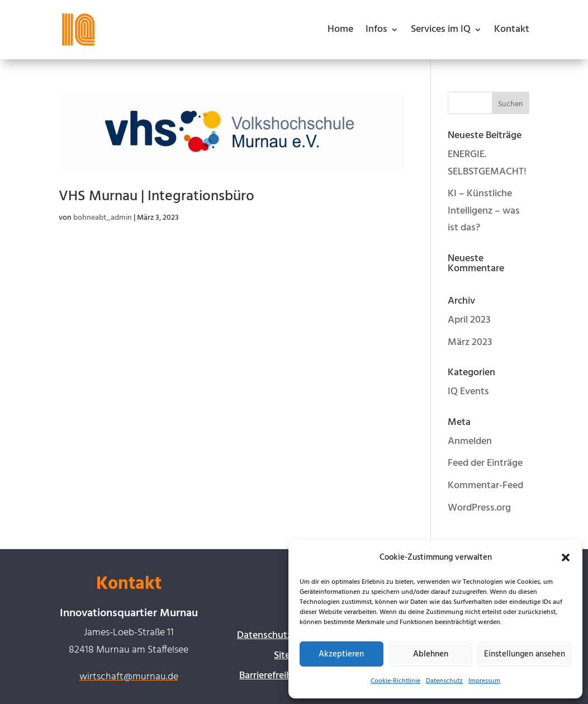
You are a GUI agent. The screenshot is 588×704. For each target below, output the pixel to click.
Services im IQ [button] (441, 29)
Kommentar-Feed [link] (485, 486)
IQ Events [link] (468, 392)
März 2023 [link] (470, 342)
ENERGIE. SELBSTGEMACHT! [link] (487, 163)
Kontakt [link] (512, 29)
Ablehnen (431, 654)
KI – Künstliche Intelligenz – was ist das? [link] (484, 211)
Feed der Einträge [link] (485, 463)
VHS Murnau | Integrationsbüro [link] (157, 197)
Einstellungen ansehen (525, 654)
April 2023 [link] (469, 320)
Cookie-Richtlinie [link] (395, 681)
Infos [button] (376, 29)
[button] (566, 557)
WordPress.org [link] (479, 508)
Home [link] (340, 29)
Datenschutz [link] (444, 681)
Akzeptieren (341, 654)
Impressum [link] (484, 681)
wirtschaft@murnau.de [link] (129, 677)
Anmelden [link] (470, 441)
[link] (78, 30)
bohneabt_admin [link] (103, 218)
